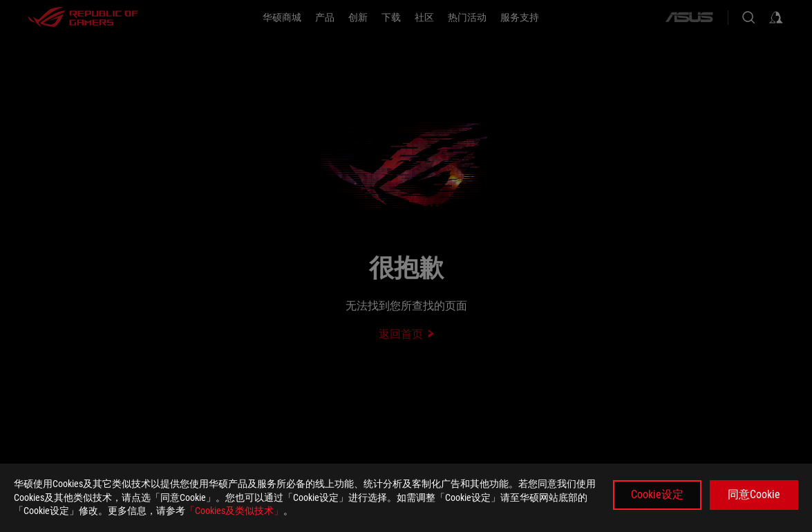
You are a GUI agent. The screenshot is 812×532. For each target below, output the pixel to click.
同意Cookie (754, 494)
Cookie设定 (657, 494)
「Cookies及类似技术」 (234, 511)
